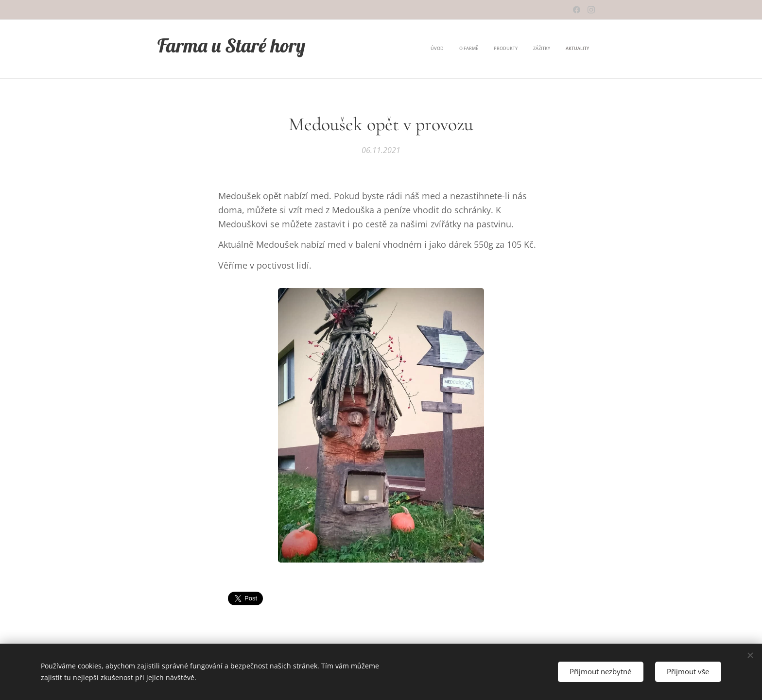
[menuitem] (529, 49)
